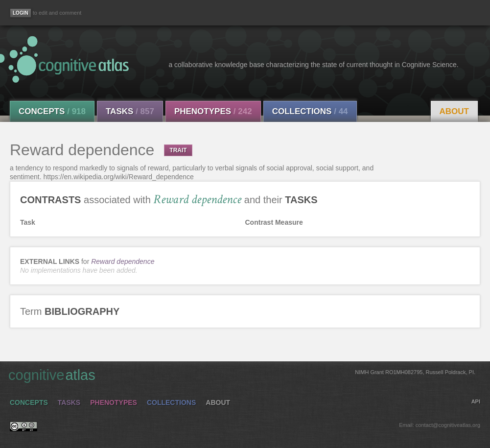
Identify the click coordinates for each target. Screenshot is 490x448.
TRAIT (178, 150)
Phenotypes (213, 111)
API (476, 401)
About (454, 111)
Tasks (130, 111)
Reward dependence (123, 261)
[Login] (21, 13)
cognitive (242, 375)
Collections (310, 111)
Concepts (52, 111)
